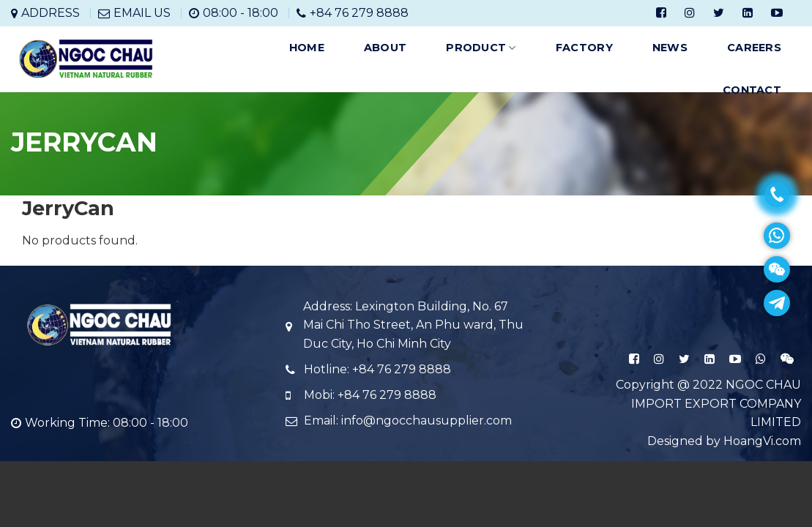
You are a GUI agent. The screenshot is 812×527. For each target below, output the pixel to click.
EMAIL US (142, 13)
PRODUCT (481, 48)
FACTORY (584, 48)
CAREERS (754, 48)
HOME (307, 48)
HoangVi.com (762, 441)
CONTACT (752, 90)
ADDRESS (51, 13)
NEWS (670, 48)
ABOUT (385, 48)
